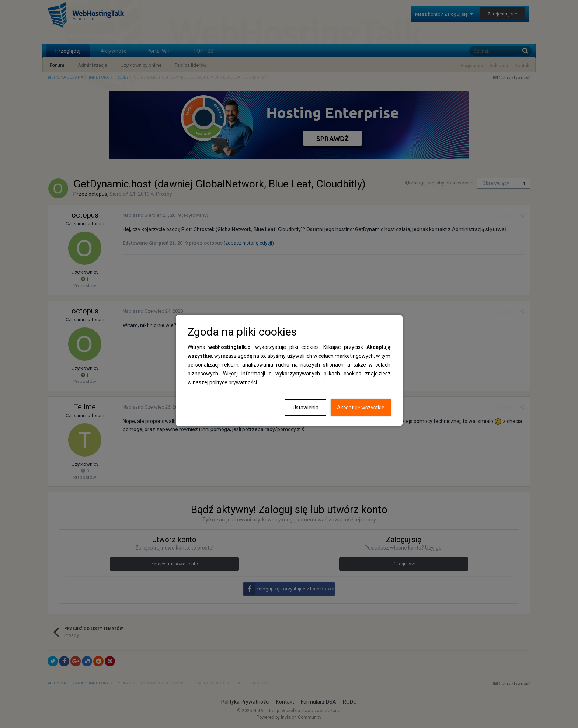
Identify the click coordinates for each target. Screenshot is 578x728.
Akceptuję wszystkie (361, 408)
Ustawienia (306, 408)
